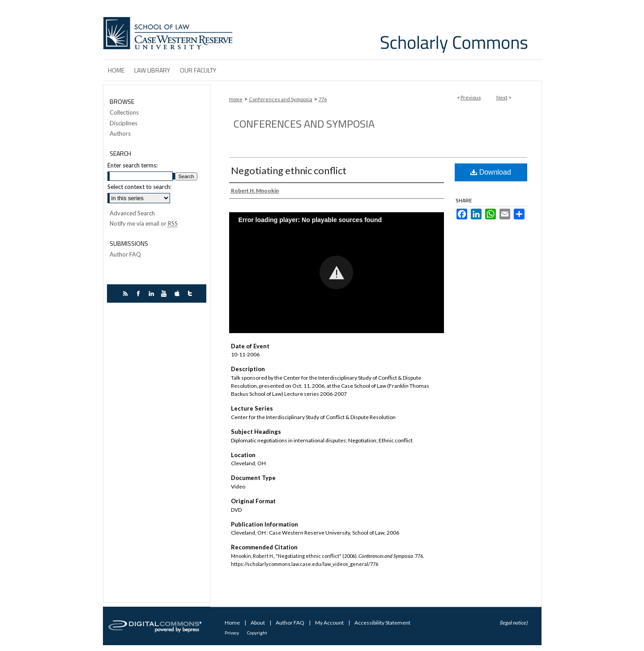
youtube (165, 293)
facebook (139, 293)
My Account (330, 623)
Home (236, 99)
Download (491, 172)
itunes (178, 293)
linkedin (152, 293)
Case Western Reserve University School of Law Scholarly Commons (388, 30)
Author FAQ (125, 255)
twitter (191, 293)
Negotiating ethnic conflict (289, 170)
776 (323, 99)
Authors (120, 134)
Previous (471, 97)
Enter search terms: (132, 165)
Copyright (257, 633)
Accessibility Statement (382, 623)
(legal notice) (514, 623)
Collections (124, 113)
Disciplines (124, 123)
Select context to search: (139, 187)
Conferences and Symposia (281, 99)
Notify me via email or (144, 224)
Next (502, 97)
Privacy (232, 633)
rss (126, 293)
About (258, 623)
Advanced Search (132, 213)
